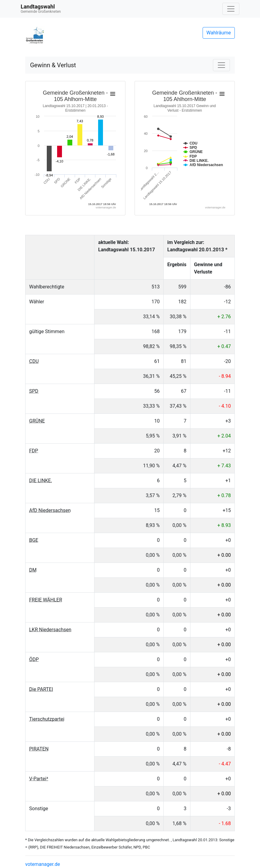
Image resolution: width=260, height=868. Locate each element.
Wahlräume (219, 33)
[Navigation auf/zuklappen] (231, 9)
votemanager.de (43, 864)
